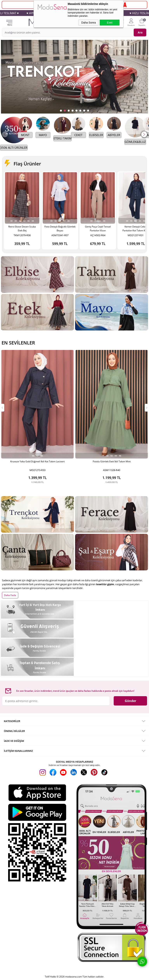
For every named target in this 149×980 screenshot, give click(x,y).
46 (29, 221)
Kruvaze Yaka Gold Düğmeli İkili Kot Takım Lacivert (37, 461)
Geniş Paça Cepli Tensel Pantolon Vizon (98, 229)
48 (33, 221)
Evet (110, 23)
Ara (140, 32)
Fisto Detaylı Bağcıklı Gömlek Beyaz (60, 229)
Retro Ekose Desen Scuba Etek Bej (22, 229)
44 (24, 221)
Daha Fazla (10, 587)
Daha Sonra (89, 23)
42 (20, 221)
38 (11, 221)
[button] (144, 134)
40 (16, 221)
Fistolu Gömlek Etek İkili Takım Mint (112, 461)
